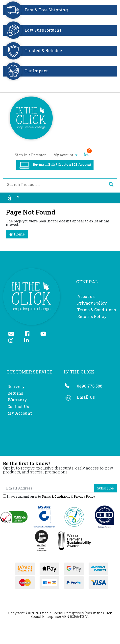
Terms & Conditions (96, 310)
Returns (15, 393)
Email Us (86, 397)
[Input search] (54, 184)
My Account (65, 155)
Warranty (17, 400)
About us (86, 296)
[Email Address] (48, 488)
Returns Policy (92, 316)
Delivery (16, 386)
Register (39, 155)
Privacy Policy (92, 303)
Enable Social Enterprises (62, 613)
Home (17, 234)
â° (14, 198)
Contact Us (18, 406)
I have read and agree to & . (49, 496)
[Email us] (13, 334)
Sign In (21, 155)
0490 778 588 (90, 386)
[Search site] (111, 184)
